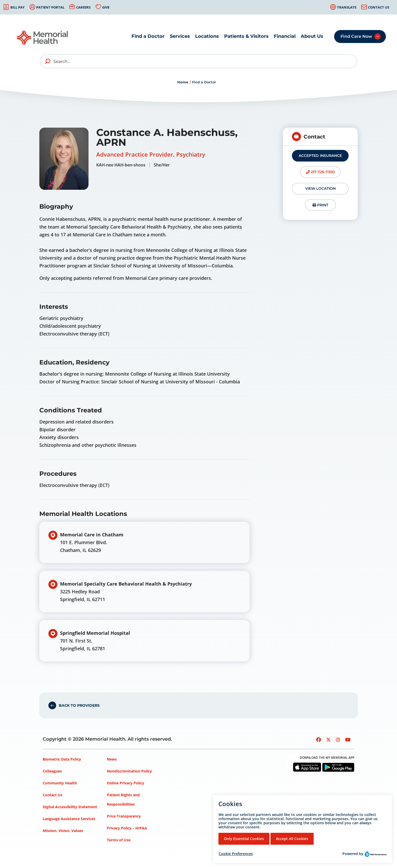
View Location (320, 188)
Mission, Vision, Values (63, 831)
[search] (48, 61)
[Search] (198, 61)
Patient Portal (50, 7)
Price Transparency (124, 816)
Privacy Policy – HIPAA (127, 828)
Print (320, 205)
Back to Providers (79, 705)
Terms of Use (119, 840)
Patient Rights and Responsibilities (123, 800)
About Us (312, 36)
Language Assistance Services (69, 819)
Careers (83, 7)
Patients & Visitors (246, 36)
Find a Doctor (148, 36)
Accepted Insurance (320, 156)
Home (183, 82)
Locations (207, 36)
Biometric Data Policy (62, 759)
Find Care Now (356, 36)
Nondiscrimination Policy (129, 771)
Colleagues (52, 771)
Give (106, 7)
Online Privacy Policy (126, 783)
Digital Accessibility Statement (70, 807)
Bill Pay (17, 7)
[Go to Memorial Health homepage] (43, 38)
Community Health (60, 783)
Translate (347, 7)
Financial (285, 36)
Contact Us (379, 7)
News (112, 759)
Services (180, 36)
